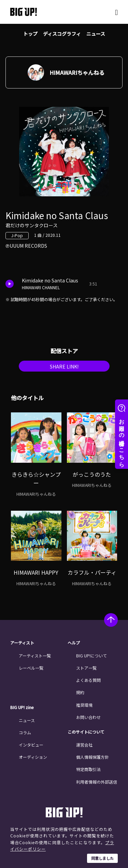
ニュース (96, 34)
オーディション (33, 757)
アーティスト (22, 643)
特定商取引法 (88, 769)
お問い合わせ (88, 717)
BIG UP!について (91, 656)
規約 (80, 692)
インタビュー (31, 745)
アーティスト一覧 (35, 656)
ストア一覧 (86, 668)
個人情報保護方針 (93, 757)
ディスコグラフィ (62, 34)
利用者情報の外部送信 (97, 782)
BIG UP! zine (22, 707)
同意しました (102, 858)
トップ (30, 34)
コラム (25, 732)
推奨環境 (84, 705)
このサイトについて (86, 732)
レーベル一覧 (31, 668)
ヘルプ (74, 643)
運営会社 (84, 745)
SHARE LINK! (64, 366)
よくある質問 (88, 680)
